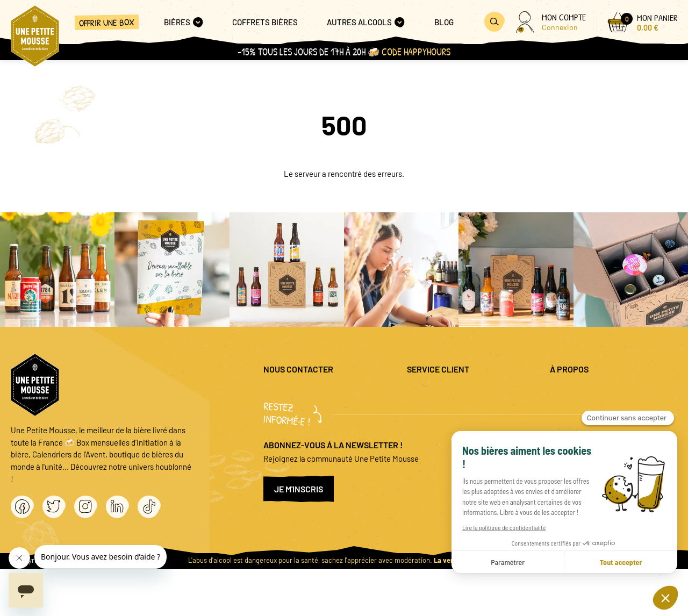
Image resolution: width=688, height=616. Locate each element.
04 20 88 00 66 (288, 423)
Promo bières (430, 411)
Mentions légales (579, 393)
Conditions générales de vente (602, 428)
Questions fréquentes (444, 393)
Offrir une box (107, 22)
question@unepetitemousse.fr (316, 393)
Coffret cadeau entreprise (451, 428)
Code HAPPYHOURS (416, 52)
